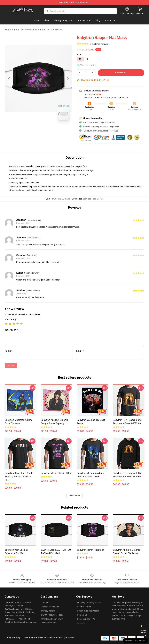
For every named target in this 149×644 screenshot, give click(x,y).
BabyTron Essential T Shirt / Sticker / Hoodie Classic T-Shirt (19, 477)
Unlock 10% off (144, 631)
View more (75, 496)
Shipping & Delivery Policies (89, 603)
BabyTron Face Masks (52, 30)
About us (45, 603)
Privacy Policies (48, 611)
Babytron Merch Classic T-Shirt (56, 473)
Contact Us (82, 615)
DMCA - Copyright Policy (52, 615)
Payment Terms (84, 607)
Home (8, 30)
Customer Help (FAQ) (87, 619)
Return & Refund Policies (88, 611)
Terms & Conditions (50, 607)
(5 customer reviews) (99, 44)
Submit (11, 366)
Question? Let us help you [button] (135, 641)
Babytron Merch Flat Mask (90, 550)
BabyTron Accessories (25, 30)
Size (79, 54)
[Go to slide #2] (46, 129)
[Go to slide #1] (31, 129)
